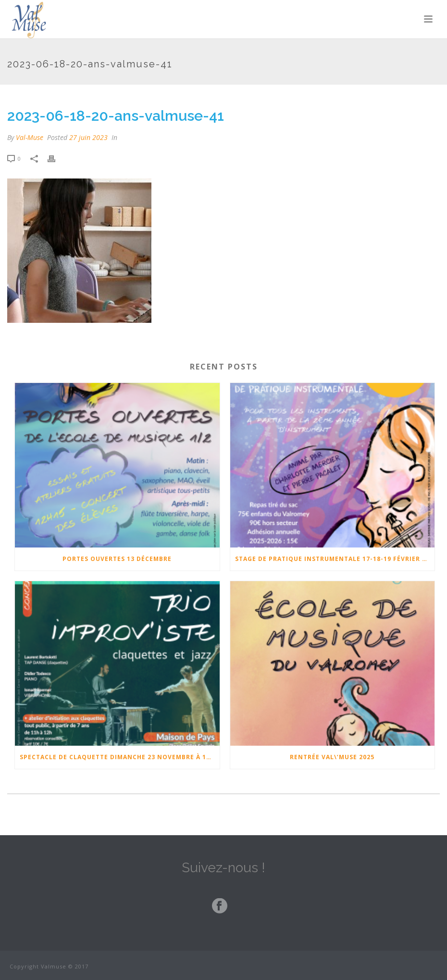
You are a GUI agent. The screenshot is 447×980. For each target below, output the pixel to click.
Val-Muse (30, 137)
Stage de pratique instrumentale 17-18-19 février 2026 (335, 559)
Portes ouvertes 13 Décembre (117, 559)
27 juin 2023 (88, 137)
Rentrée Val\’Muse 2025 (332, 757)
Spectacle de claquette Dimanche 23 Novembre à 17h (117, 757)
